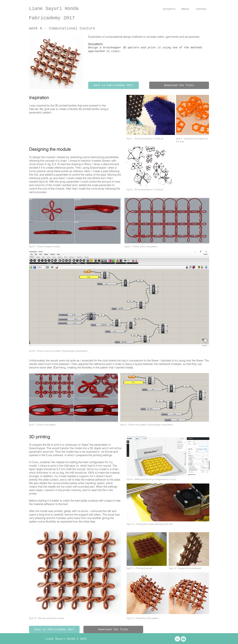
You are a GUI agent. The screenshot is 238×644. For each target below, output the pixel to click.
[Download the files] (179, 85)
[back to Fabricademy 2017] (113, 85)
